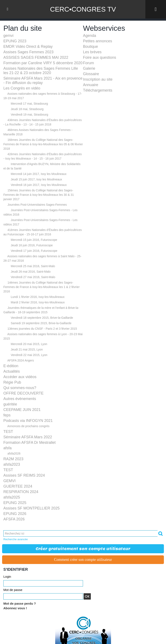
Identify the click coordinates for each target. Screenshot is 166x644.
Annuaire (91, 85)
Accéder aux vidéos (20, 377)
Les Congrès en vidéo (22, 88)
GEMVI (9, 481)
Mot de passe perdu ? (20, 603)
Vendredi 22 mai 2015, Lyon (29, 355)
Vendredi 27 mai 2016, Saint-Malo (33, 277)
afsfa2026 (14, 453)
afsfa (7, 448)
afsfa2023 (12, 464)
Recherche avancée (16, 539)
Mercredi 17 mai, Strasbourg (29, 104)
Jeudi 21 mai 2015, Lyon (27, 349)
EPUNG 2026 (15, 514)
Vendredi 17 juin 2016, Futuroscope (34, 251)
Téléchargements (98, 90)
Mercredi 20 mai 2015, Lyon (29, 344)
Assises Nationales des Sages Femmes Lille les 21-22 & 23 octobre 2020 (41, 71)
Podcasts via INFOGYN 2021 (28, 421)
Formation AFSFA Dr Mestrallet (29, 443)
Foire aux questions (100, 57)
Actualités (12, 371)
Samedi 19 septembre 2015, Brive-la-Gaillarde (41, 323)
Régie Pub (12, 382)
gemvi (8, 36)
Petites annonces (98, 41)
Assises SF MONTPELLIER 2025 (31, 508)
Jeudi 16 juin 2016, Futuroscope (32, 245)
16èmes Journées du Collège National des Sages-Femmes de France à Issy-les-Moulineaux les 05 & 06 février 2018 (43, 144)
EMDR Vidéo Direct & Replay (28, 47)
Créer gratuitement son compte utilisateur (83, 549)
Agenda (90, 36)
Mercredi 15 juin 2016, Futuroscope (34, 240)
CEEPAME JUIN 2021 (22, 410)
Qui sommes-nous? (20, 388)
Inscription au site (98, 79)
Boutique (90, 47)
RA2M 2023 (13, 459)
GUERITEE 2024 (18, 486)
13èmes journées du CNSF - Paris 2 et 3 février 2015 (42, 329)
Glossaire (91, 74)
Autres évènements (20, 399)
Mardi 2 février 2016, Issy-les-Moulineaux (38, 302)
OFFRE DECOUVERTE (23, 393)
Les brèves (92, 52)
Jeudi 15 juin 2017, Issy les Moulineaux (36, 179)
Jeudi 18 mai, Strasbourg (27, 109)
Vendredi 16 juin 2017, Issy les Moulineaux (39, 185)
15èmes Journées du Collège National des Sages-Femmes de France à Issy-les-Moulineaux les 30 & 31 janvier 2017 (39, 195)
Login (7, 577)
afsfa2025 (12, 497)
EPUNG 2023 (15, 41)
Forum (88, 63)
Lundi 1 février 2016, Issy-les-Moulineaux (38, 297)
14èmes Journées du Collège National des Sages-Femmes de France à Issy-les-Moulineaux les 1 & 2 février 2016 (41, 287)
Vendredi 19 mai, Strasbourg (29, 115)
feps (7, 415)
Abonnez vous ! (15, 608)
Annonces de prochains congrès (28, 426)
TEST (8, 432)
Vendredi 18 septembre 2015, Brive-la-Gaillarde (42, 318)
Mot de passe (13, 590)
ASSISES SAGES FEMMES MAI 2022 (36, 57)
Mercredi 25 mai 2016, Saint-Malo (33, 266)
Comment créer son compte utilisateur (83, 560)
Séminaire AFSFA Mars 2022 (28, 437)
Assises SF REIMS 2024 (24, 475)
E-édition (11, 366)
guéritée (10, 404)
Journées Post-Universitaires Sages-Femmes (37, 205)
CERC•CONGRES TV (83, 9)
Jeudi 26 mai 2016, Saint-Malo (31, 272)
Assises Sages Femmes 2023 (28, 52)
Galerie (89, 68)
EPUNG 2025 (15, 503)
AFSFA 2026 (14, 519)
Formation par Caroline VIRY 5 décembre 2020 (43, 63)
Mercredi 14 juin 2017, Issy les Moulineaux (39, 174)
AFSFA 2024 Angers (21, 360)
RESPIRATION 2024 (21, 492)
